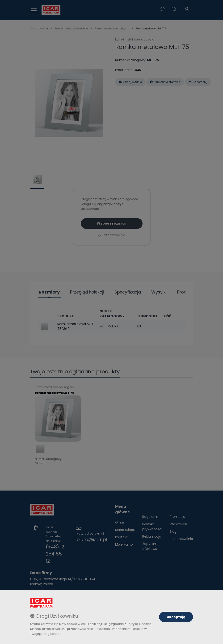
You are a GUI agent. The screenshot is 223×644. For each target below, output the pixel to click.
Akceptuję (176, 617)
